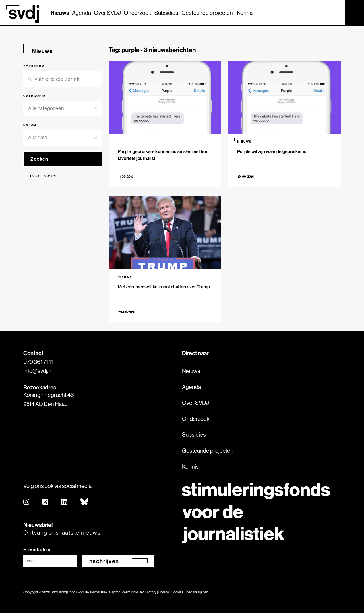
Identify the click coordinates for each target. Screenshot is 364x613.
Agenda (81, 13)
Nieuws (60, 13)
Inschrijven (103, 561)
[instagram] (27, 502)
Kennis (245, 13)
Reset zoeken (44, 176)
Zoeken (39, 159)
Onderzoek (137, 13)
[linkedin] (65, 502)
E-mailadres (38, 550)
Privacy (164, 592)
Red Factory (148, 592)
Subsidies (166, 13)
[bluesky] (85, 502)
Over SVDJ (107, 13)
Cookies (177, 592)
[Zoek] (336, 12)
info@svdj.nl (38, 371)
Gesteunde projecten (207, 13)
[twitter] (46, 502)
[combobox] (59, 109)
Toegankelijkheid (197, 592)
